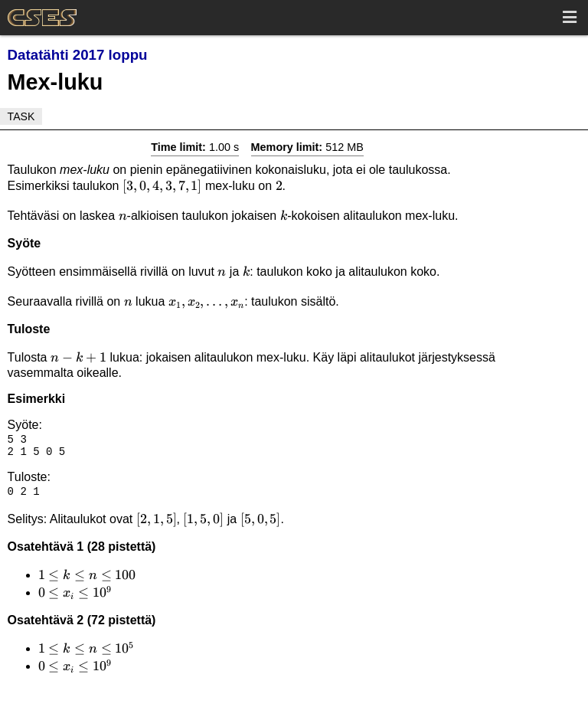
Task (21, 116)
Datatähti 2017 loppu (78, 55)
